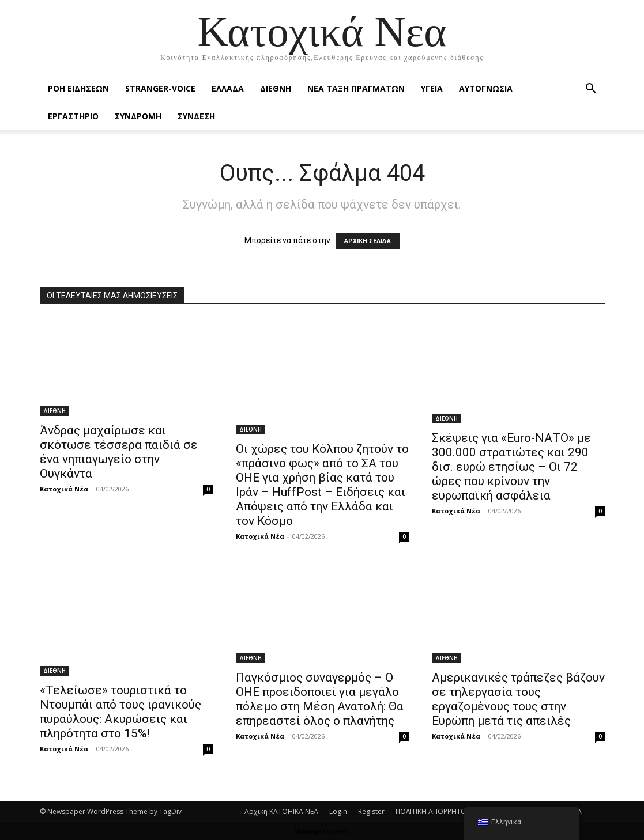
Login (338, 811)
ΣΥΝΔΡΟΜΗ (138, 116)
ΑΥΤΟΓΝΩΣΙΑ (486, 88)
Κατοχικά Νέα (64, 489)
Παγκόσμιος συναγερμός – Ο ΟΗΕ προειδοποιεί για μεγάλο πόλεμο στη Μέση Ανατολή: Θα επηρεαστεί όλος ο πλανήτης (320, 699)
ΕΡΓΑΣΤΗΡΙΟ (73, 116)
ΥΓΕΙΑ (432, 88)
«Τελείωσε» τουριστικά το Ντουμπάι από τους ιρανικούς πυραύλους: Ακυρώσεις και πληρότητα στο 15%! (120, 712)
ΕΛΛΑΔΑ (228, 88)
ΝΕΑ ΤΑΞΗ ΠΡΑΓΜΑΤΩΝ (356, 88)
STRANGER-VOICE (160, 88)
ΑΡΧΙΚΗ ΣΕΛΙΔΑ (368, 241)
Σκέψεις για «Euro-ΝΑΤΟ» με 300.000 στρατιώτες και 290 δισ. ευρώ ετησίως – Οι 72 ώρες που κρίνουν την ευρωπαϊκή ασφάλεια (511, 467)
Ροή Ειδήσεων (78, 88)
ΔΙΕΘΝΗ (276, 88)
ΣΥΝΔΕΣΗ (196, 116)
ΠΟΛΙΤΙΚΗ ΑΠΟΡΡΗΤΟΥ (433, 811)
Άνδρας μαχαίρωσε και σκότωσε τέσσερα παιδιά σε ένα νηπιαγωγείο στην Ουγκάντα (119, 452)
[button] (591, 90)
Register (371, 811)
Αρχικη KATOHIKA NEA (281, 811)
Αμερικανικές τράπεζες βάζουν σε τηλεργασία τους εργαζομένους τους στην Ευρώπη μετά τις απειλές (518, 699)
